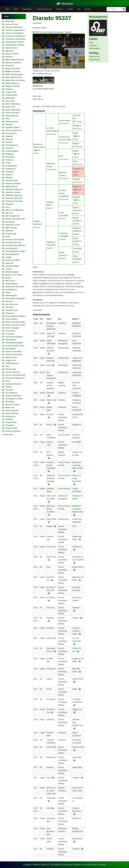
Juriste (75, 133)
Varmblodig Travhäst (14, 399)
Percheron (9, 307)
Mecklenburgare (12, 272)
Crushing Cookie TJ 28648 (76, 631)
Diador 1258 (51, 400)
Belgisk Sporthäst (12, 68)
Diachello (50, 393)
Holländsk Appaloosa (14, 189)
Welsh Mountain (12, 410)
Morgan (8, 278)
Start (7, 9)
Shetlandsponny (12, 363)
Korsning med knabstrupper (17, 245)
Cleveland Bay (11, 95)
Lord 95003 (77, 249)
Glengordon (51, 669)
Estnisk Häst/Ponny (13, 130)
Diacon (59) (51, 638)
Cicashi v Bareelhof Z (77, 811)
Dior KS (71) (52, 557)
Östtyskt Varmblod (13, 431)
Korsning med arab (13, 242)
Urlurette (76, 179)
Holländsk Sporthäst (14, 198)
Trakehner (9, 390)
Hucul (7, 207)
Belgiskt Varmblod (13, 71)
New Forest (10, 281)
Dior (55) (50, 414)
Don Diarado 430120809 (51, 375)
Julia (48, 808)
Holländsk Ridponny (14, 195)
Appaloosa (9, 51)
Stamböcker (27, 9)
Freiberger (9, 154)
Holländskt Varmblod (14, 201)
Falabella (9, 136)
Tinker (8, 381)
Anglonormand (11, 48)
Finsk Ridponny (12, 145)
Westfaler (9, 419)
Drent (7, 119)
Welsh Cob (10, 407)
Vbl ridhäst (10, 402)
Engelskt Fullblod (12, 127)
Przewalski (10, 334)
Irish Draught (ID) (12, 216)
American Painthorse (14, 27)
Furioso (8, 163)
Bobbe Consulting (99, 865)
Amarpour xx (78, 169)
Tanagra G (77, 126)
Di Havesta (51, 699)
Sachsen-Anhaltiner (13, 351)
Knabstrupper (11, 234)
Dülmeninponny (12, 122)
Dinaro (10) (51, 547)
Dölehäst (9, 124)
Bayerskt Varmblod (13, 63)
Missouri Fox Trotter (14, 275)
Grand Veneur (65, 121)
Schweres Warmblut (14, 354)
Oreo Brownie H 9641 (51, 831)
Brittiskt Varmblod (12, 86)
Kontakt (88, 9)
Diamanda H (52, 757)
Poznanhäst (10, 331)
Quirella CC (77, 425)
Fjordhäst (9, 148)
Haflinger (9, 178)
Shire (7, 366)
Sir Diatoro (51, 598)
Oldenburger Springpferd (16, 298)
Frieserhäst (10, 157)
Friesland (9, 160)
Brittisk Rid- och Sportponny (17, 80)
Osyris (75, 161)
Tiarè (74, 526)
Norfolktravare (11, 290)
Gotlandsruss (11, 169)
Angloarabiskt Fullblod (14, 42)
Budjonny (9, 89)
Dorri (49, 567)
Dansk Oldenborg (12, 104)
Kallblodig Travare (13, 225)
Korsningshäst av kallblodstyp (18, 251)
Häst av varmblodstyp (14, 210)
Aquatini (77, 618)
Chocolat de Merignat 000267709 (51, 326)
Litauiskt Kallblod (12, 266)
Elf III (61, 156)
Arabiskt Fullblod (12, 54)
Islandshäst (10, 222)
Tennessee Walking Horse (16, 378)
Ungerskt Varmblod (13, 396)
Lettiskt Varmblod (12, 260)
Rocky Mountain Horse (15, 346)
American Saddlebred (14, 33)
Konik (7, 236)
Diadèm (50, 526)
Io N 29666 (77, 442)
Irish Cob (9, 213)
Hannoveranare (12, 180)
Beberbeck (10, 66)
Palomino (9, 301)
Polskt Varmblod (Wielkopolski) (18, 322)
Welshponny (10, 416)
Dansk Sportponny (13, 110)
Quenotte (77, 197)
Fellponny (9, 139)
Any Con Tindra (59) (76, 641)
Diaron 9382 (51, 519)
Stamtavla (93, 46)
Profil (91, 43)
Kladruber (9, 231)
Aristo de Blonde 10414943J (51, 465)
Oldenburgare (11, 295)
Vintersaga (51, 798)
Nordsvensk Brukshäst (15, 287)
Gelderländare (11, 166)
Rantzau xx (77, 187)
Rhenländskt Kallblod (14, 343)
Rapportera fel (95, 60)
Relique (76, 144)
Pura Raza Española (14, 337)
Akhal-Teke (10, 21)
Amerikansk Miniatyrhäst (15, 36)
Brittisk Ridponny (12, 83)
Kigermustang (11, 228)
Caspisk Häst (11, 92)
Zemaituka (10, 425)
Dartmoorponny (12, 116)
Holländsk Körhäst (13, 192)
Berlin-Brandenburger (14, 74)
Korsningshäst (11, 248)
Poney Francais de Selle (15, 325)
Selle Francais (11, 357)
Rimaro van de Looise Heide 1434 (51, 791)
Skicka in (59, 9)
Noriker (8, 293)
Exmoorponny (11, 133)
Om (79, 9)
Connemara (10, 101)
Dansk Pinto (10, 107)
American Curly (11, 24)
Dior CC (50, 425)
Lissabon (77, 778)
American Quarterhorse (15, 30)
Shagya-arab (10, 360)
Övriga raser (8, 434)
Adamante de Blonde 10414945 (51, 478)
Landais (8, 257)
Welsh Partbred (12, 413)
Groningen (10, 172)
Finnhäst (9, 142)
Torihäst (8, 387)
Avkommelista (95, 48)
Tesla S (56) (51, 747)
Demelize (50, 618)
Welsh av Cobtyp (12, 405)
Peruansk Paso (12, 310)
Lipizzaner (9, 263)
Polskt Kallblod (11, 319)
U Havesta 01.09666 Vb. (77, 702)
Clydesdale (10, 98)
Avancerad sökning (44, 9)
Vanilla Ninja (77, 767)
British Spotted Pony (14, 77)
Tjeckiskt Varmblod (13, 384)
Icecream (50, 849)
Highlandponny (11, 186)
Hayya (49, 679)
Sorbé (76, 689)
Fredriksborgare (12, 151)
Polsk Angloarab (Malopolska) (18, 316)
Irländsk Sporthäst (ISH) (15, 219)
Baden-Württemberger (15, 60)
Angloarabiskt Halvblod (15, 45)
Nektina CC (77, 818)
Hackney (9, 175)
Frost (49, 778)
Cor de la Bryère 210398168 (64, 193)
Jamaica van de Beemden (50, 386)
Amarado (50, 628)
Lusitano (9, 269)
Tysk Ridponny (11, 393)
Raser (16, 9)
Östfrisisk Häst (11, 428)
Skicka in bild (94, 57)
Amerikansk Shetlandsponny (17, 39)
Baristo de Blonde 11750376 (51, 509)
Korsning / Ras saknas (15, 239)
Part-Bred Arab (11, 304)
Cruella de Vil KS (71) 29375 (78, 560)
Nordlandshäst (11, 284)
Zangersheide (11, 422)
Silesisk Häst (10, 369)
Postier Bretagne (12, 328)
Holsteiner (9, 204)
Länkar (70, 9)
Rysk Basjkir (10, 349)
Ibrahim (76, 151)
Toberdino (51, 720)
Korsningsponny (12, 254)
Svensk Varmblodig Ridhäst (17, 375)
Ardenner (9, 57)
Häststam (64, 4)
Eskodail (50, 767)
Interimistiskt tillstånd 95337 (43, 89)
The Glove (51, 608)
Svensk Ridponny (12, 372)
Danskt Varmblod (12, 113)
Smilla (49, 689)
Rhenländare (10, 340)
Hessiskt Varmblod (13, 183)
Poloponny (10, 313)
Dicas (49, 365)
